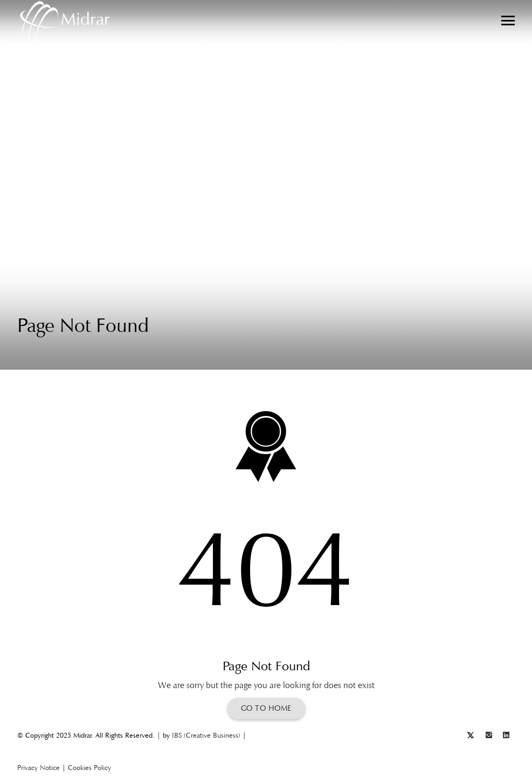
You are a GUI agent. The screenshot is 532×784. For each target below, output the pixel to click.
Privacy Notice (39, 768)
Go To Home (266, 708)
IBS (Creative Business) (206, 735)
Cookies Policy (89, 768)
